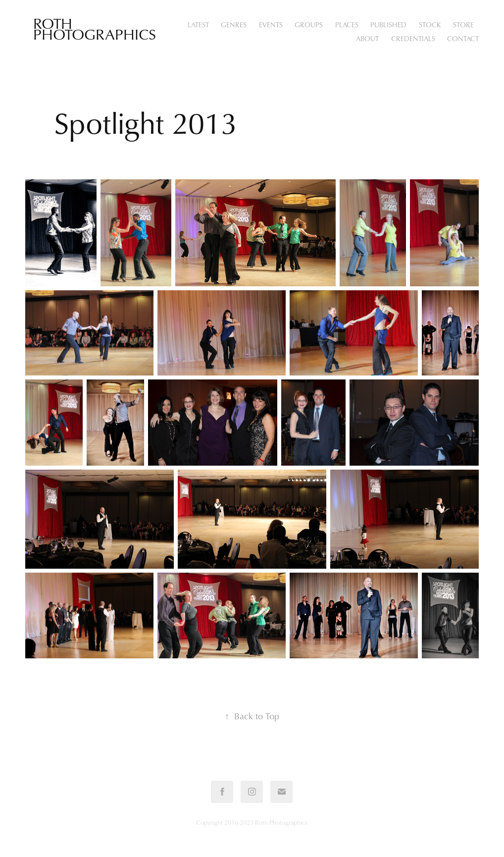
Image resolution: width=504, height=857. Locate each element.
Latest (198, 25)
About (367, 38)
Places (347, 25)
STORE (463, 25)
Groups (309, 25)
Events (271, 25)
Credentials (413, 38)
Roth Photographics (95, 28)
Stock (430, 25)
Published (388, 25)
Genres (234, 25)
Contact (463, 38)
